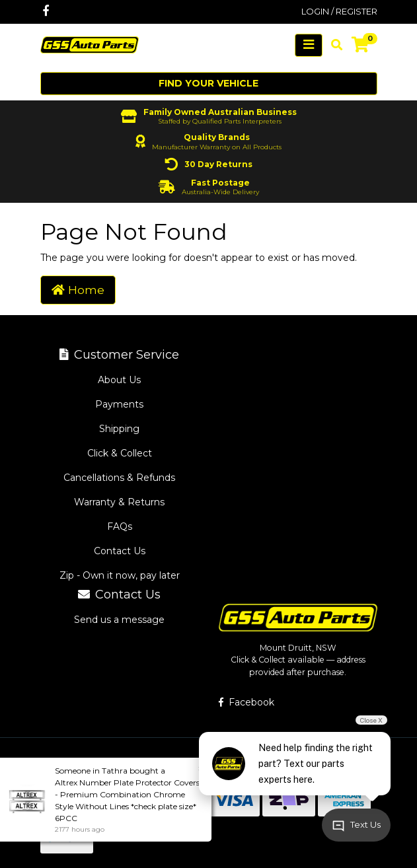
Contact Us (120, 551)
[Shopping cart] (360, 45)
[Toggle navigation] (309, 45)
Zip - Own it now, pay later (120, 575)
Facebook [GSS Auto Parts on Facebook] (246, 702)
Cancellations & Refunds (119, 478)
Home (78, 290)
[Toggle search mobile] (333, 45)
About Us (119, 380)
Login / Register (339, 11)
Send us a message (119, 620)
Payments (119, 404)
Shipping (119, 429)
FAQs (120, 526)
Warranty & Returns (119, 502)
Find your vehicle (208, 83)
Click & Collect (120, 453)
